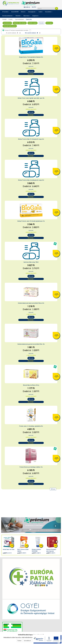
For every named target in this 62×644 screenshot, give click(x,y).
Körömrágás (49, 23)
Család (41, 12)
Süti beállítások (27, 641)
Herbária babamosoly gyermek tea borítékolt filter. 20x (31, 344)
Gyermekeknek (19, 19)
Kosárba (31, 71)
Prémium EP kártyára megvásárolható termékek (17, 30)
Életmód (23, 12)
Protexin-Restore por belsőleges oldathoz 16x (31, 467)
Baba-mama (27, 16)
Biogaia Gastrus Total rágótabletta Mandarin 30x (31, 57)
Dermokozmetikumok (8, 16)
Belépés (34, 7)
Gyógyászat (36, 16)
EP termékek (6, 12)
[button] (6, 525)
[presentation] (6, 542)
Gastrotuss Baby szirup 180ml (31, 262)
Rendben (19, 641)
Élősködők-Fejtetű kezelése (10, 26)
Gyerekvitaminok (7, 23)
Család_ (11, 19)
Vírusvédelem (49, 12)
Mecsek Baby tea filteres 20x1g (31, 385)
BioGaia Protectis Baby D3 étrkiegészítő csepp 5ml (31, 139)
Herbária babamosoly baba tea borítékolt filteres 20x (31, 303)
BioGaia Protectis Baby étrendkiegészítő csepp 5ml (31, 180)
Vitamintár (18, 16)
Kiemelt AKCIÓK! (15, 12)
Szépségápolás (32, 12)
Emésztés (42, 23)
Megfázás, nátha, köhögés (20, 23)
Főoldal (4, 19)
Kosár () (27, 7)
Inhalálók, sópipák (32, 23)
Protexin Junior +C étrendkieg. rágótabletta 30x (31, 426)
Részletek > (31, 74)
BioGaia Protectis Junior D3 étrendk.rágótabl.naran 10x (31, 221)
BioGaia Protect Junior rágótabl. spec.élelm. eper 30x (31, 98)
